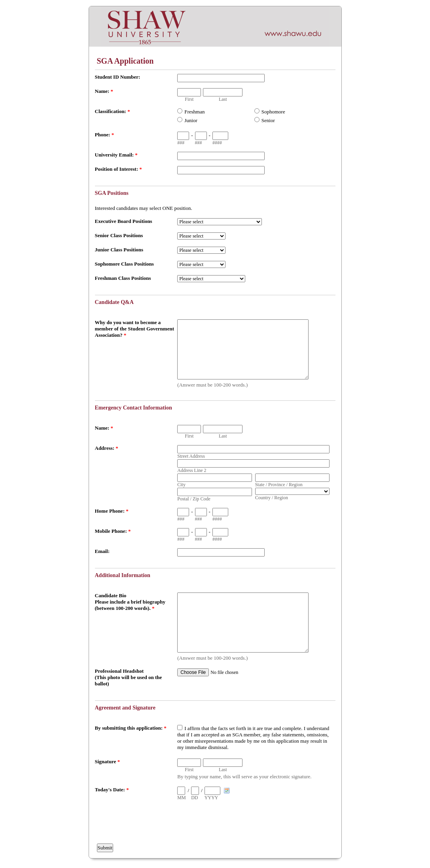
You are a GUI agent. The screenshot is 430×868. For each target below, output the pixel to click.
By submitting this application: (131, 728)
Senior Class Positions (119, 235)
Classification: (113, 111)
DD (194, 798)
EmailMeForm (215, 26)
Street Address (191, 456)
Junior (191, 120)
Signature (108, 761)
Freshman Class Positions (123, 278)
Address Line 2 (192, 470)
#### (217, 143)
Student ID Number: (118, 77)
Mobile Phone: (113, 531)
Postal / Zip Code (194, 499)
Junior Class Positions (119, 250)
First (189, 99)
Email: (102, 551)
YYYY (211, 798)
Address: (107, 448)
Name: (104, 91)
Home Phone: (112, 511)
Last (223, 99)
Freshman (194, 112)
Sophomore (273, 112)
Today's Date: (112, 790)
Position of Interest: (118, 169)
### (181, 143)
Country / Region (272, 498)
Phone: (105, 135)
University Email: (116, 155)
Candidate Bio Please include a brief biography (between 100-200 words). (130, 602)
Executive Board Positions (124, 221)
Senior (268, 120)
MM (181, 798)
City (181, 485)
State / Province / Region (279, 485)
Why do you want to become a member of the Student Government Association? (135, 329)
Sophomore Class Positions (124, 264)
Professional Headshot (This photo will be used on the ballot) (129, 677)
